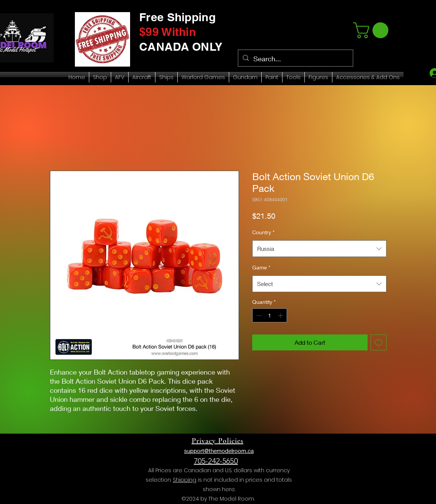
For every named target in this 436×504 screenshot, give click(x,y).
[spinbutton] (270, 315)
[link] (373, 30)
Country (263, 232)
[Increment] (281, 315)
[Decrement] (258, 315)
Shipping (185, 480)
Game (261, 267)
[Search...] (295, 59)
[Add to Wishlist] (379, 342)
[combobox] (319, 249)
